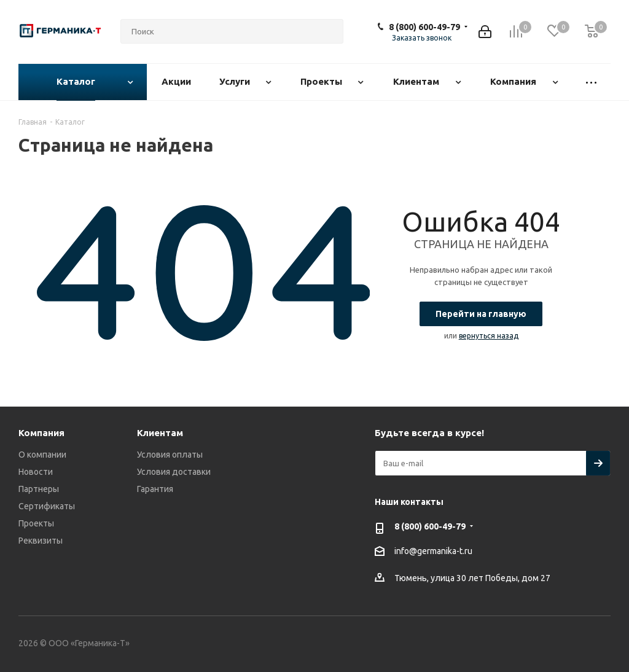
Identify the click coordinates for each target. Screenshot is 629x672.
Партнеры (39, 489)
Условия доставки (174, 472)
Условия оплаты (170, 455)
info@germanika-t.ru (433, 551)
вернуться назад (489, 336)
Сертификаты (47, 506)
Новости (36, 472)
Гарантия (155, 489)
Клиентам (160, 433)
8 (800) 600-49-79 (424, 27)
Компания (41, 433)
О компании (42, 455)
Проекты (36, 523)
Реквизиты (41, 541)
